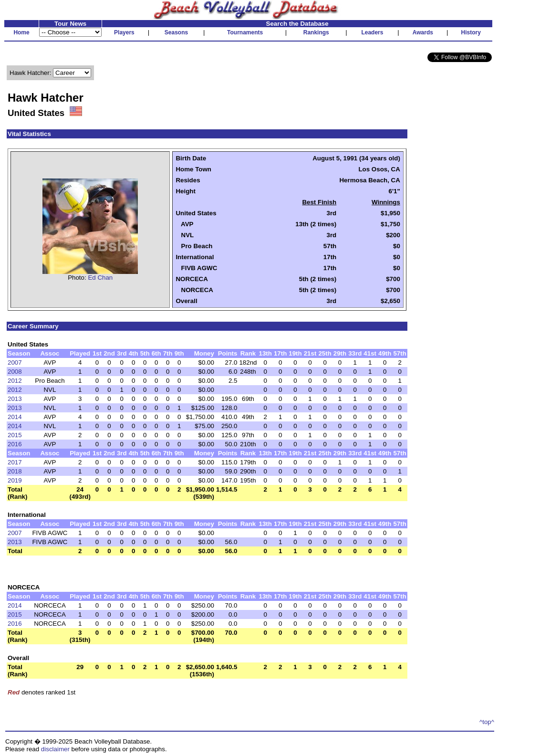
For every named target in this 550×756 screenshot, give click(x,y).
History (471, 32)
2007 (15, 362)
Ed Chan (100, 278)
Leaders (372, 32)
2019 (15, 480)
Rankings (316, 32)
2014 (15, 417)
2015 (15, 435)
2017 (15, 462)
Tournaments (245, 32)
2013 (15, 399)
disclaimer (55, 749)
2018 (15, 471)
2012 (15, 381)
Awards (423, 32)
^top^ (487, 722)
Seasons (176, 32)
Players (124, 32)
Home (21, 32)
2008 (15, 372)
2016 (15, 444)
